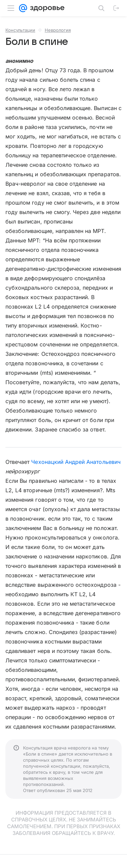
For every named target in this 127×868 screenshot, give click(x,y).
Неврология (58, 30)
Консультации (20, 30)
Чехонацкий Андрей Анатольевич (76, 462)
